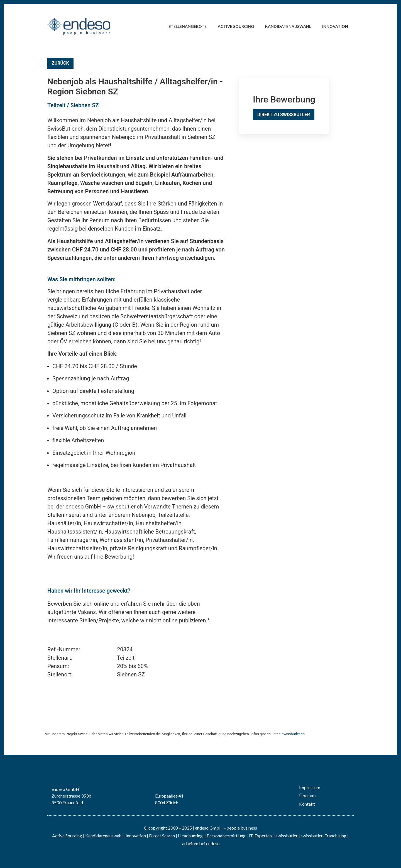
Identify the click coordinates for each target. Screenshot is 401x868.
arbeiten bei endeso (201, 843)
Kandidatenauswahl (288, 26)
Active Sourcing (236, 26)
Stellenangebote (188, 26)
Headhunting (190, 836)
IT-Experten (260, 836)
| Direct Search (161, 836)
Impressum (310, 787)
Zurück (60, 63)
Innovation (335, 26)
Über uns (308, 795)
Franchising (335, 836)
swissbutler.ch (293, 734)
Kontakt (307, 804)
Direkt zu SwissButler (284, 115)
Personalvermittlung (226, 836)
